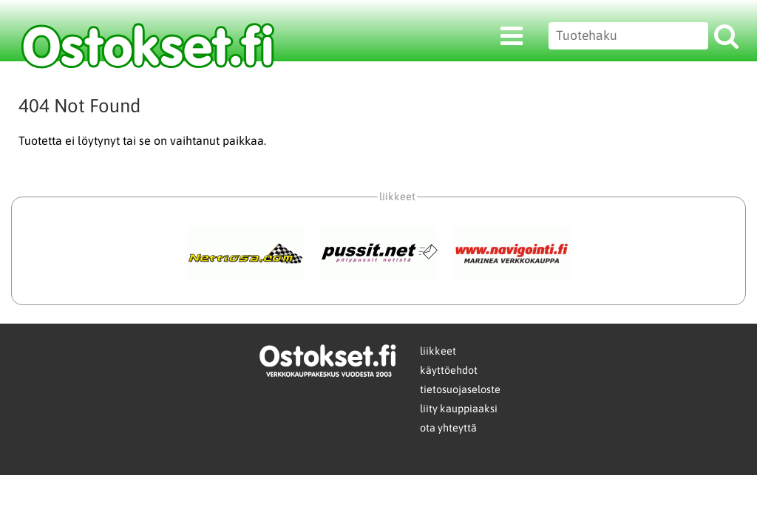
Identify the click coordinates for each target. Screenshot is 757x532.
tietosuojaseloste (460, 389)
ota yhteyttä (448, 428)
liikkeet (438, 351)
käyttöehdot (449, 370)
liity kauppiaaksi (459, 409)
